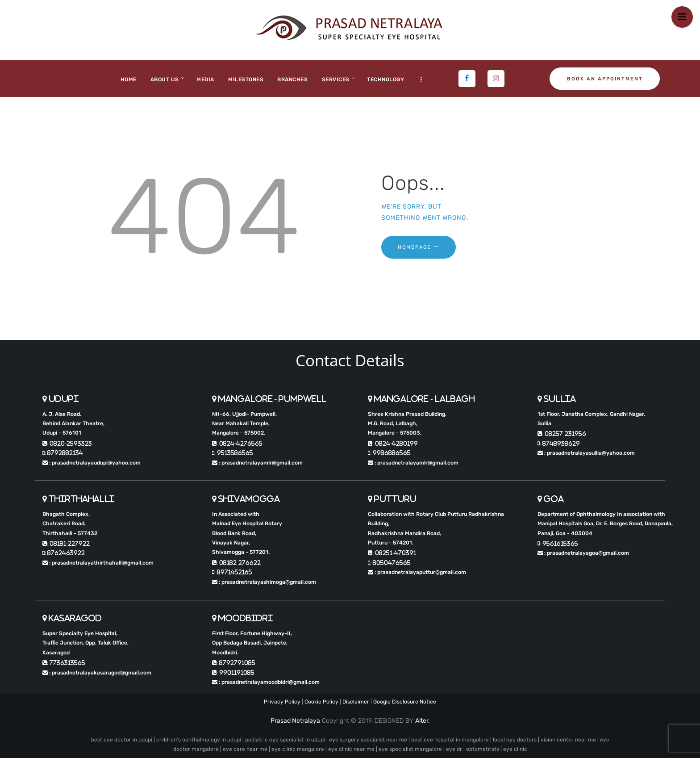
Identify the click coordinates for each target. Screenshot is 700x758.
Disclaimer (356, 702)
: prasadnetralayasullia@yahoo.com (586, 453)
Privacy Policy (282, 702)
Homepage (415, 247)
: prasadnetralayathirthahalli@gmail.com (98, 563)
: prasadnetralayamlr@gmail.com (257, 463)
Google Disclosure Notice (405, 702)
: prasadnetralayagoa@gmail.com (583, 553)
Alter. (423, 721)
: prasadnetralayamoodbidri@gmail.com (266, 682)
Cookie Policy (321, 702)
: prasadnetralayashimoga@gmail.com (264, 582)
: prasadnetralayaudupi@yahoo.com (92, 463)
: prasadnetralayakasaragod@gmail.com (97, 673)
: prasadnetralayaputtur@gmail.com (417, 572)
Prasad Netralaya (295, 721)
